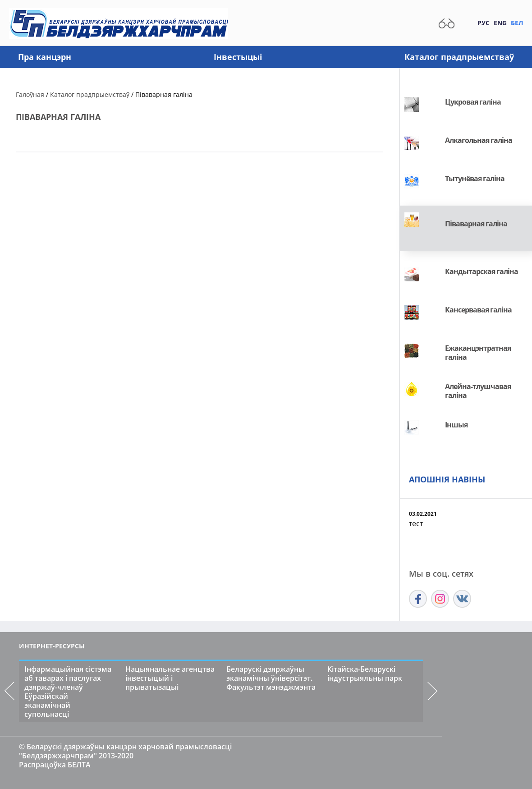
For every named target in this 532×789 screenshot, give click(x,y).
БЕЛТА (79, 765)
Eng (500, 23)
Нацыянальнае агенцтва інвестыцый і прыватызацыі (170, 678)
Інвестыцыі (238, 57)
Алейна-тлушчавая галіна (478, 391)
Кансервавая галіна (478, 310)
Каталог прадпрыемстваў (459, 57)
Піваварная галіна (476, 224)
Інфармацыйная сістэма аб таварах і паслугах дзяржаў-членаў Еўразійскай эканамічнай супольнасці (68, 692)
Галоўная (30, 94)
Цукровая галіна (473, 102)
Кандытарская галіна (482, 271)
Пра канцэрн (45, 57)
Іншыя (456, 425)
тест (416, 523)
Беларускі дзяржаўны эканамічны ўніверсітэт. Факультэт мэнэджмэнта (271, 678)
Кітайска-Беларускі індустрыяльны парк (365, 674)
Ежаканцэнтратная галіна (478, 353)
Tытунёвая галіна (475, 179)
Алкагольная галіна (479, 140)
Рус (484, 23)
